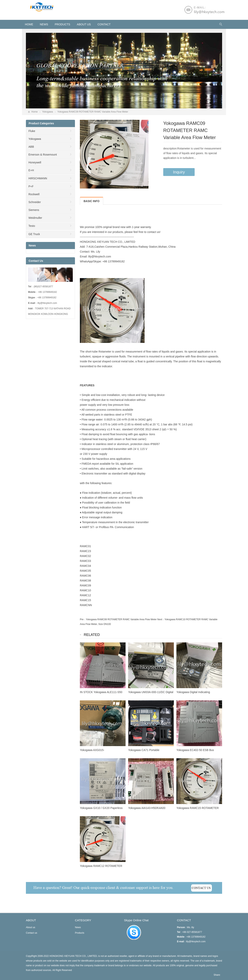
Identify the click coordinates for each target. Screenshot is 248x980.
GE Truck (34, 234)
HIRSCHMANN (38, 178)
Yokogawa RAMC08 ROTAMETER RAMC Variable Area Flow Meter (121, 619)
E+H (31, 170)
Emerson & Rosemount (43, 155)
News (44, 24)
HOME (29, 24)
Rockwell (34, 194)
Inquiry (179, 172)
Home (35, 112)
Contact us (31, 933)
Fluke (32, 131)
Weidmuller (35, 218)
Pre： (83, 619)
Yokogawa (48, 112)
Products (62, 24)
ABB (31, 147)
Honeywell (35, 162)
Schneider (35, 202)
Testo (32, 226)
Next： (161, 619)
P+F (31, 186)
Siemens (34, 210)
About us (84, 24)
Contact (104, 24)
